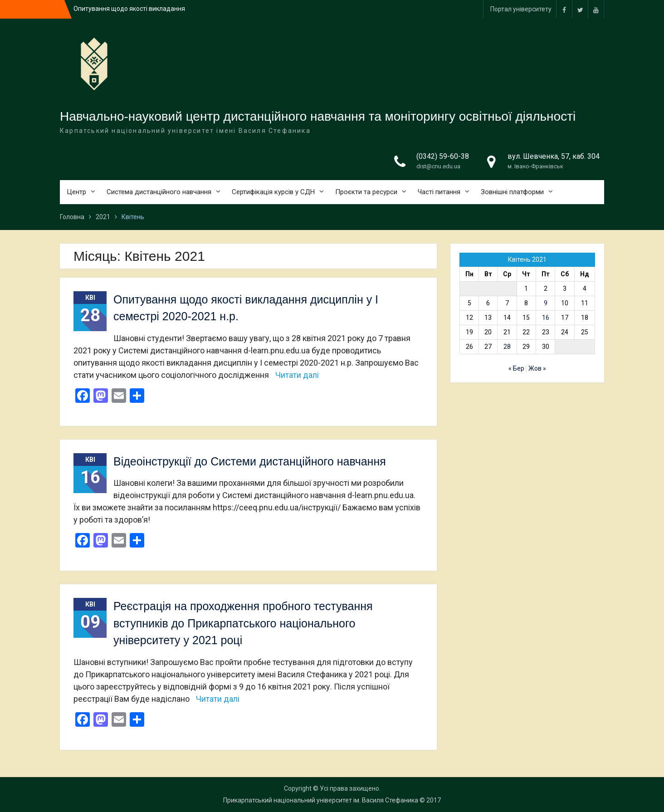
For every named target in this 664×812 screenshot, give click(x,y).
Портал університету (521, 9)
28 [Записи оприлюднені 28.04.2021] (507, 347)
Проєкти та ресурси (366, 192)
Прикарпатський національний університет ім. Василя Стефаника (321, 800)
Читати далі (297, 375)
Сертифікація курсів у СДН (273, 192)
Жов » (537, 368)
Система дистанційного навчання (159, 192)
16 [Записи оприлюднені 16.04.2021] (546, 318)
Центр (76, 192)
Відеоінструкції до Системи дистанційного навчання (250, 461)
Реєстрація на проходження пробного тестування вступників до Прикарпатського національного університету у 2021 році (243, 623)
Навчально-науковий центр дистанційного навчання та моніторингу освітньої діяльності (318, 116)
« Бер (516, 368)
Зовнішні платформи (512, 192)
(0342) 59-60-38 (443, 156)
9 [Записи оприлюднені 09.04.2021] (546, 303)
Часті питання (439, 192)
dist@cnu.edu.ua (438, 166)
